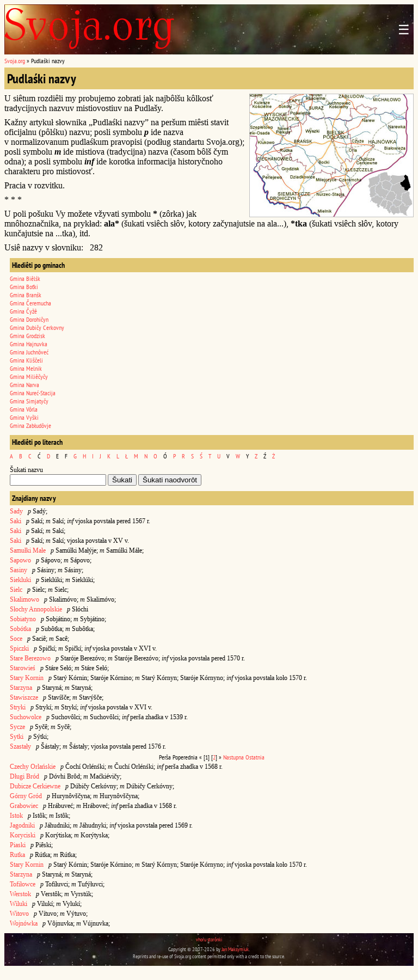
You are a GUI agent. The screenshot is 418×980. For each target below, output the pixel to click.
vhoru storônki (209, 939)
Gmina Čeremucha (30, 303)
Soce (16, 639)
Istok (16, 816)
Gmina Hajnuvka (29, 344)
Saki (16, 521)
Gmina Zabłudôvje (30, 425)
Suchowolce (26, 717)
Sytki (17, 737)
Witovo (19, 914)
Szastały (20, 746)
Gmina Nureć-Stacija (33, 393)
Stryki (18, 707)
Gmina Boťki (24, 287)
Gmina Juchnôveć (29, 352)
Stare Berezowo (30, 658)
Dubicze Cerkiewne (35, 786)
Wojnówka (24, 923)
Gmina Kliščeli (26, 360)
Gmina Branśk (26, 295)
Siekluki (20, 580)
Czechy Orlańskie (33, 767)
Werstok (20, 894)
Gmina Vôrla (24, 409)
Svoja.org (15, 61)
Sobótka (20, 629)
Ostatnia (255, 757)
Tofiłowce (23, 884)
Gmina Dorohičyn (29, 319)
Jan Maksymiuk (235, 949)
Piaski (18, 845)
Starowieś (23, 668)
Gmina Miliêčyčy (29, 376)
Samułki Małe (28, 550)
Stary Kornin (27, 678)
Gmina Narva (24, 385)
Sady (16, 511)
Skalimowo (24, 599)
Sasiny (19, 570)
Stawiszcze (24, 697)
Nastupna (233, 757)
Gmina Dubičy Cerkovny (37, 327)
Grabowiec (24, 806)
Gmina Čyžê (23, 311)
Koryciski (23, 835)
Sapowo (20, 560)
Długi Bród (24, 776)
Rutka (17, 855)
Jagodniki (22, 825)
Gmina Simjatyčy (29, 401)
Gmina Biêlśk (25, 278)
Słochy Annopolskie (36, 609)
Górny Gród (26, 796)
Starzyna (21, 688)
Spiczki (19, 648)
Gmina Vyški (24, 417)
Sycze (17, 727)
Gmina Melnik (26, 368)
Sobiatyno (23, 619)
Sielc (16, 590)
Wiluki (19, 904)
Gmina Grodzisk (27, 336)
